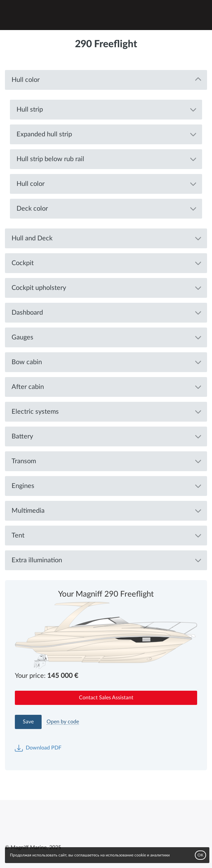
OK (200, 855)
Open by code (63, 722)
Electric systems (35, 412)
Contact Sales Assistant (106, 698)
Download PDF (38, 748)
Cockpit (23, 263)
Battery (22, 436)
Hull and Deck (32, 238)
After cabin (28, 387)
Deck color (32, 209)
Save (28, 722)
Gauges (22, 337)
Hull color (26, 80)
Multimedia (28, 511)
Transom (24, 461)
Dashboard (27, 313)
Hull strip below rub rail (50, 159)
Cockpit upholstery (39, 288)
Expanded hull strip (44, 134)
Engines (23, 486)
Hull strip (30, 110)
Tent (18, 536)
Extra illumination (37, 560)
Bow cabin (27, 362)
